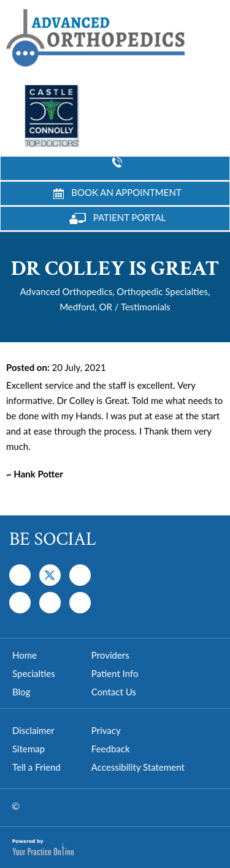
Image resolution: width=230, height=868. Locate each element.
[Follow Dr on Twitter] (50, 575)
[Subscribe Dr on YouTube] (80, 575)
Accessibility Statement (138, 767)
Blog (21, 692)
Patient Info (115, 673)
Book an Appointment (117, 193)
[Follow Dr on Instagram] (20, 603)
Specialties (34, 673)
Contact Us (114, 692)
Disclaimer (33, 730)
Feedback (111, 749)
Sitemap (29, 749)
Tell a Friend (36, 767)
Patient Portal (118, 218)
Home (25, 655)
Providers (110, 655)
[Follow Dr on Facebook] (20, 575)
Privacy (106, 730)
